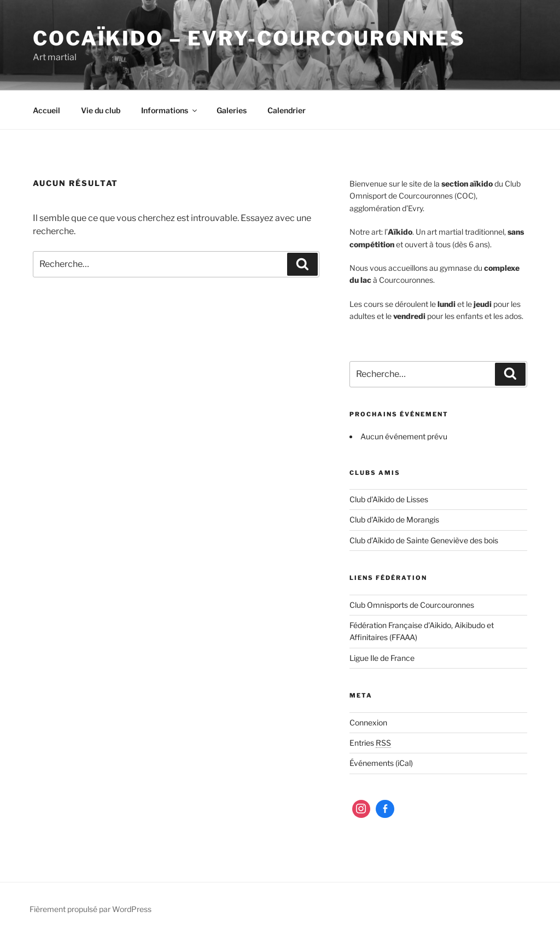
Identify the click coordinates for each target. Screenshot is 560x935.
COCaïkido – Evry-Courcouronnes (249, 38)
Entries (370, 743)
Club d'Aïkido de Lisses (389, 499)
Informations (170, 110)
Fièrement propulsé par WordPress (91, 909)
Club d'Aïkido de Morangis (394, 519)
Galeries (232, 110)
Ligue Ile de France (382, 658)
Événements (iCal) (381, 763)
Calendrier (287, 110)
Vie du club (101, 110)
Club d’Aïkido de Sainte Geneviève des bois (424, 540)
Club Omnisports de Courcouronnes (412, 605)
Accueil (46, 110)
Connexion (368, 722)
